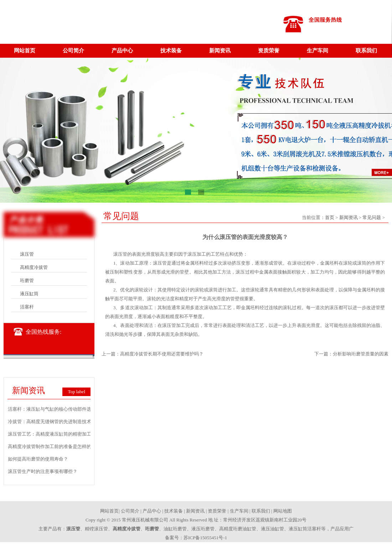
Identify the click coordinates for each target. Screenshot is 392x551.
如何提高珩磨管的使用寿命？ (38, 459)
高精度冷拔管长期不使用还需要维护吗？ (162, 354)
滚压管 (27, 254)
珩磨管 (27, 280)
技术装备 (171, 51)
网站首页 (25, 51)
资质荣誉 (269, 51)
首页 (330, 217)
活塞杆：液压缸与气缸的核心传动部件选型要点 (56, 409)
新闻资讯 (220, 51)
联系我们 (366, 51)
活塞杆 (27, 307)
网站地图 (283, 511)
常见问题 (372, 217)
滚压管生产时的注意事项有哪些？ (43, 471)
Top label (76, 392)
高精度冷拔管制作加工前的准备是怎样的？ (52, 446)
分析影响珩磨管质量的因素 (361, 354)
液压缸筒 (29, 294)
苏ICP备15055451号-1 (205, 538)
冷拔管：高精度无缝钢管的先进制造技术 (50, 422)
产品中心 (122, 51)
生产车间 (318, 51)
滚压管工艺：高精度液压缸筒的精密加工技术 (54, 434)
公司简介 (73, 51)
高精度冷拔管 (34, 267)
